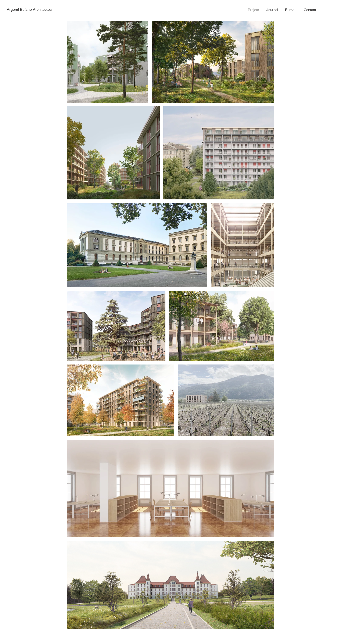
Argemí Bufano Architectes (29, 9)
